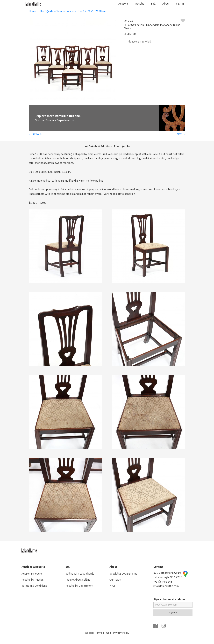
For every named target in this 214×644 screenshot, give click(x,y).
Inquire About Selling (78, 580)
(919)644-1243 (163, 582)
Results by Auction (32, 580)
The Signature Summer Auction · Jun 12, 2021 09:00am (72, 11)
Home (32, 11)
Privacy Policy (121, 633)
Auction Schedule (32, 574)
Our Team (115, 580)
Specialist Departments (123, 574)
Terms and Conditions (34, 586)
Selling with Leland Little (80, 574)
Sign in (180, 4)
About (166, 4)
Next (181, 134)
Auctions (123, 4)
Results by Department (79, 586)
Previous (35, 134)
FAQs (112, 586)
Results (140, 4)
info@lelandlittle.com (166, 586)
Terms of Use (103, 633)
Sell (153, 4)
